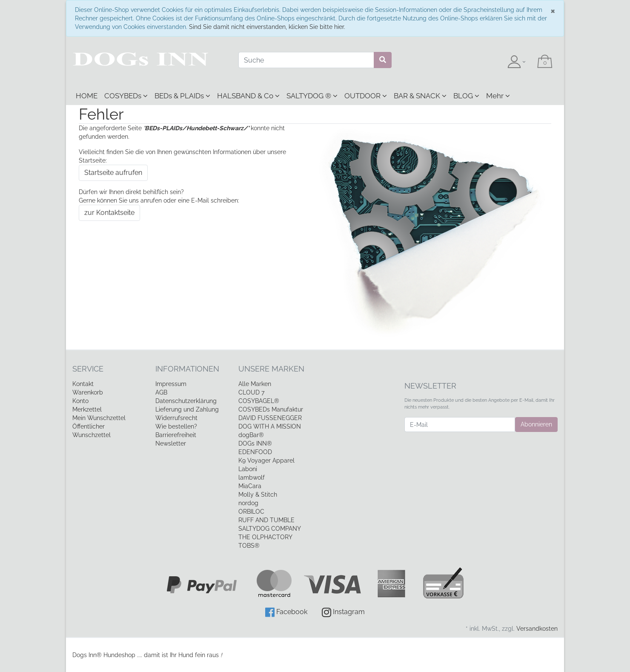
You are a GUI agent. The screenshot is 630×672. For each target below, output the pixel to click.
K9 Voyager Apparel (266, 460)
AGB (161, 392)
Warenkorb (88, 392)
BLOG (466, 96)
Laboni (248, 469)
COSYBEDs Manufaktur (271, 409)
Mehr (498, 96)
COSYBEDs (126, 96)
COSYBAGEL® (259, 401)
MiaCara (250, 486)
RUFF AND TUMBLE (266, 520)
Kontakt (83, 384)
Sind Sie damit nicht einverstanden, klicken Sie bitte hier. (267, 27)
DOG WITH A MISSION (270, 426)
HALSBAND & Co (248, 96)
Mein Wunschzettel (99, 418)
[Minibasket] (545, 62)
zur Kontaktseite (109, 213)
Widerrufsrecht (176, 418)
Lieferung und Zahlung (187, 409)
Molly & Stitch (258, 495)
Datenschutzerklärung (186, 401)
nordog (248, 503)
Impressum (171, 384)
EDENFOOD (255, 452)
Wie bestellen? (176, 426)
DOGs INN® (255, 443)
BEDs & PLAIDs (182, 96)
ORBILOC (251, 512)
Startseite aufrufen (113, 173)
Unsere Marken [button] (271, 369)
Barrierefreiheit (176, 435)
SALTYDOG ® (312, 96)
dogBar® (251, 435)
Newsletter (171, 443)
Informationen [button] (187, 369)
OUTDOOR (366, 96)
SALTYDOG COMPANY (270, 529)
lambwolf (252, 478)
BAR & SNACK (420, 96)
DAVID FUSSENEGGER (270, 418)
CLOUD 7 (251, 392)
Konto (80, 401)
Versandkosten (537, 629)
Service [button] (88, 369)
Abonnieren (536, 424)
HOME (87, 96)
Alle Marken (255, 384)
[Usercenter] (516, 62)
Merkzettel (87, 409)
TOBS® (249, 546)
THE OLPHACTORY (265, 537)
